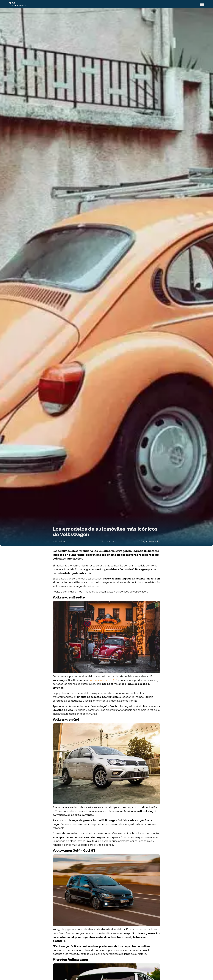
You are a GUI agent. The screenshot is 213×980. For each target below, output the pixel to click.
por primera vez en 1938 (103, 680)
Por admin (60, 541)
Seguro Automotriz (151, 541)
